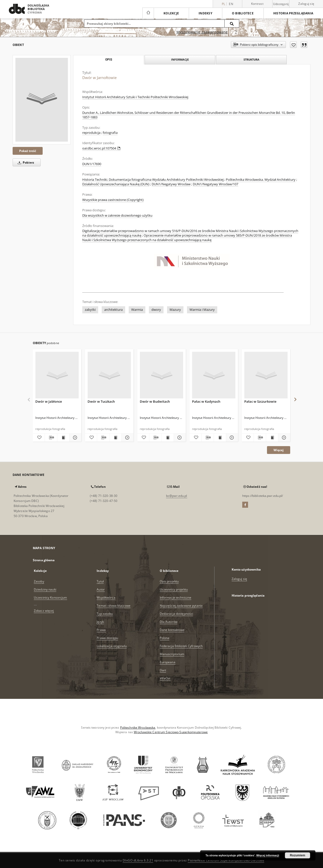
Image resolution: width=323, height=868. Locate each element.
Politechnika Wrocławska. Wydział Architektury (261, 180)
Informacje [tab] (180, 59)
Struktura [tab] (251, 59)
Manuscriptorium (172, 654)
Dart (163, 670)
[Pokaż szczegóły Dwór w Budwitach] (179, 438)
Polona (165, 638)
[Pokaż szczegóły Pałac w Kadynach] (231, 438)
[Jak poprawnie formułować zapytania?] (236, 32)
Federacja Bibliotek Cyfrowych (181, 646)
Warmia (137, 310)
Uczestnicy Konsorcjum (50, 597)
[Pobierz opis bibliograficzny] (51, 438)
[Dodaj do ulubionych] (293, 45)
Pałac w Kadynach (206, 401)
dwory (156, 310)
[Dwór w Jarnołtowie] (42, 100)
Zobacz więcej (44, 611)
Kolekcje (171, 13)
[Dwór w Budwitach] (161, 375)
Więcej (279, 450)
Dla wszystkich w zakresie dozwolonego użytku (117, 215)
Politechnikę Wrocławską (138, 727)
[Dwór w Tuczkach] (109, 375)
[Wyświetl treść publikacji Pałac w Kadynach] (220, 438)
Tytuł (100, 581)
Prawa (101, 630)
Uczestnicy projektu (174, 589)
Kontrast (257, 4)
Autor (101, 589)
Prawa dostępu (107, 638)
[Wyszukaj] (232, 23)
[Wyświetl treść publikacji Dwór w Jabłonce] (63, 438)
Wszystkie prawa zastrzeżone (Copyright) (113, 200)
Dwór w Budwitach (155, 401)
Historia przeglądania (293, 13)
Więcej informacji (268, 855)
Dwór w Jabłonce (49, 401)
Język (100, 622)
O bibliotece (243, 13)
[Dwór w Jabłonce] (57, 375)
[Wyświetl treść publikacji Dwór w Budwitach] (168, 438)
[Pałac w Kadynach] (214, 375)
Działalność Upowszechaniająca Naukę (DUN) (116, 184)
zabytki (90, 310)
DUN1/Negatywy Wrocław (171, 184)
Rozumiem (298, 855)
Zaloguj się (306, 4)
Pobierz (25, 162)
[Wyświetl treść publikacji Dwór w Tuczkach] (115, 438)
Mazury (175, 310)
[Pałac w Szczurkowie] (266, 375)
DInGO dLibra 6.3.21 (138, 860)
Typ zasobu (105, 614)
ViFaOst (165, 678)
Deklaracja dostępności (177, 614)
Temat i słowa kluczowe (114, 606)
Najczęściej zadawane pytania (181, 606)
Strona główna (44, 560)
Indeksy (205, 13)
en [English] (231, 4)
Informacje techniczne (176, 597)
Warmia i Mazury (202, 310)
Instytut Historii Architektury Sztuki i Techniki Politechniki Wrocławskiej (135, 97)
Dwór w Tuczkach (101, 401)
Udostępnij (281, 4)
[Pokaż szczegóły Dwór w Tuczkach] (127, 438)
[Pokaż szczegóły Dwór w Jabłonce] (75, 438)
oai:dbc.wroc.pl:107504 (101, 148)
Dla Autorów (169, 622)
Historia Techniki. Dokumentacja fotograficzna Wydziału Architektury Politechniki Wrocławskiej (153, 180)
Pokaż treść (28, 151)
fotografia (110, 133)
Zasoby (39, 581)
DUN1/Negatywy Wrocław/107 (216, 184)
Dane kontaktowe (172, 630)
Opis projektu (169, 581)
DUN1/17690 (92, 164)
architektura (113, 310)
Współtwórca (106, 597)
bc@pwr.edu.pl (177, 496)
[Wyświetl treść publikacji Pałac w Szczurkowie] (272, 438)
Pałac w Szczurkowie (260, 401)
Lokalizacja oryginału (112, 646)
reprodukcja (91, 133)
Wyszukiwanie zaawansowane (202, 32)
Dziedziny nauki (45, 589)
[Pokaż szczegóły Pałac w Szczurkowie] (284, 438)
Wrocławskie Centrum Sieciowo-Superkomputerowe (171, 732)
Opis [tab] (109, 60)
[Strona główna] (148, 13)
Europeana (168, 662)
